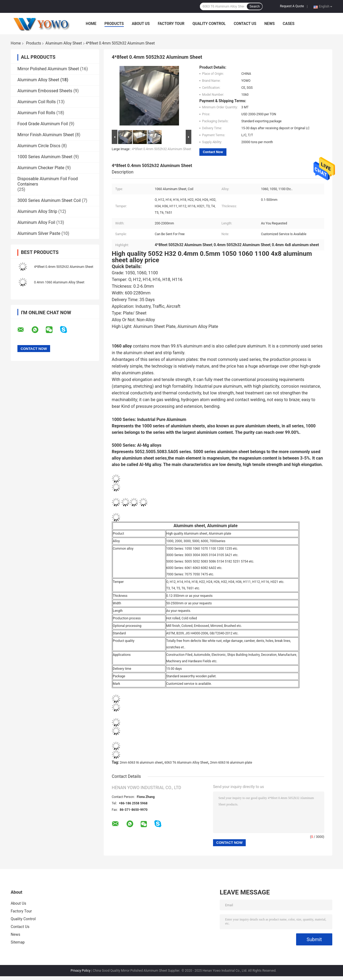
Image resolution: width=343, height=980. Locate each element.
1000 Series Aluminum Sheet (45, 157)
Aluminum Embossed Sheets (45, 91)
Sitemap (18, 942)
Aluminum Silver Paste (39, 233)
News (269, 24)
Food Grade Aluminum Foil (43, 124)
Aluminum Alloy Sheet (64, 43)
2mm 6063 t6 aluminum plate (231, 763)
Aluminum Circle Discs (39, 146)
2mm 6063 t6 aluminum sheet (141, 763)
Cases (289, 24)
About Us (141, 24)
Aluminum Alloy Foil (36, 222)
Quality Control (209, 24)
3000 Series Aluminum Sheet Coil (49, 200)
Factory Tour (171, 24)
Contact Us (245, 24)
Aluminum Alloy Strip (37, 211)
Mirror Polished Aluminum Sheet (48, 69)
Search (255, 6)
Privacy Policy (81, 971)
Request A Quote (292, 6)
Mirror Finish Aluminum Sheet (46, 135)
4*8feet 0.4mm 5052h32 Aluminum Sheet (64, 267)
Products (114, 24)
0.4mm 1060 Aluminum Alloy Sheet (59, 282)
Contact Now (213, 152)
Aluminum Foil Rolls (36, 113)
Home (91, 24)
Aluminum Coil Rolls (37, 102)
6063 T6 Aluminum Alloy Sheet (187, 763)
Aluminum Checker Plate (41, 168)
